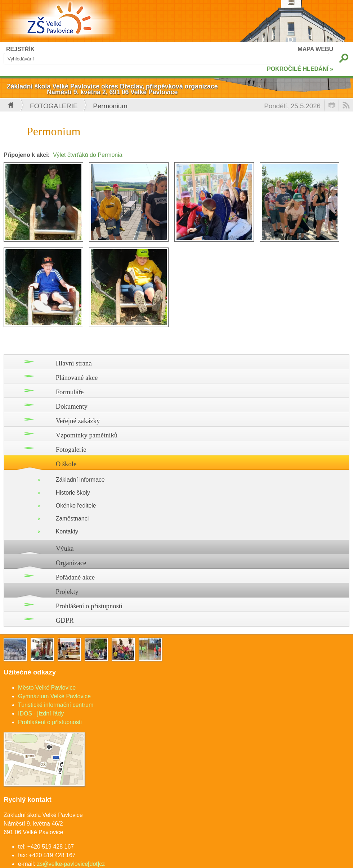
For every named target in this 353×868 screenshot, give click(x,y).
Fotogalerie (54, 106)
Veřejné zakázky (78, 421)
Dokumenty (72, 406)
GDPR (65, 620)
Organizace (71, 563)
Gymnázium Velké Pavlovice (54, 696)
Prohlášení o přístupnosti (89, 606)
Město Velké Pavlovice (47, 688)
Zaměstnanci (72, 519)
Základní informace (80, 480)
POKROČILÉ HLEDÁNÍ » (300, 69)
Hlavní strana (74, 363)
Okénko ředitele (76, 506)
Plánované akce (77, 378)
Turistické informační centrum (56, 705)
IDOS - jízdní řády (41, 714)
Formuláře (70, 392)
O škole (66, 464)
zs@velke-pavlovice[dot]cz (71, 864)
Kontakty (67, 531)
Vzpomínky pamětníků (87, 435)
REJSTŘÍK (20, 49)
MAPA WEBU (315, 49)
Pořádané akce (75, 577)
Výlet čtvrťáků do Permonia (88, 155)
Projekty (67, 592)
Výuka (65, 548)
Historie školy (73, 493)
